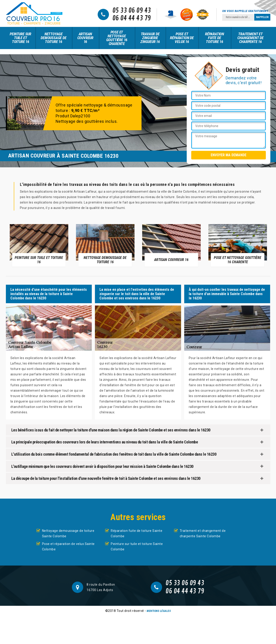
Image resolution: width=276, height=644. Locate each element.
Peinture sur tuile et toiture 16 (20, 38)
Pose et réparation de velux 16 (182, 38)
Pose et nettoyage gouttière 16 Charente (117, 38)
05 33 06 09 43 (132, 11)
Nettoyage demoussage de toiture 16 (53, 38)
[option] (39, 245)
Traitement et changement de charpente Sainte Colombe (203, 533)
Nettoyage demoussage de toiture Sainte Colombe (68, 533)
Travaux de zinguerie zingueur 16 (150, 38)
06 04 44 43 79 (132, 18)
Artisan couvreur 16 (85, 38)
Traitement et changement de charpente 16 (250, 38)
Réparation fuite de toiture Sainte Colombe (137, 533)
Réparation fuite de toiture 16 (215, 38)
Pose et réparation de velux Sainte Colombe (68, 547)
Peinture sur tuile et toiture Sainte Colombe (137, 547)
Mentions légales (159, 611)
